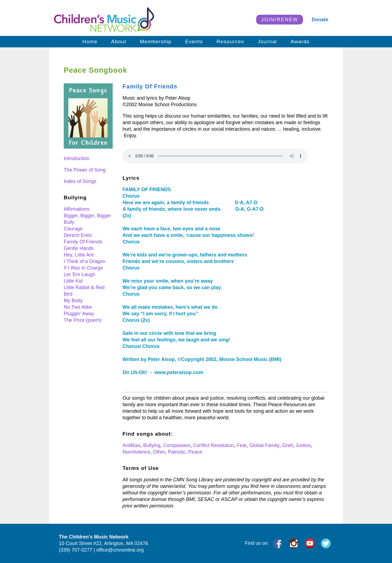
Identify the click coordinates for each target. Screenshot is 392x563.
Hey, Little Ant (79, 255)
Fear (242, 445)
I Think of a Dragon (85, 261)
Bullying (152, 445)
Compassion (177, 445)
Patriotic (177, 452)
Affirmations (77, 209)
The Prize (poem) (83, 320)
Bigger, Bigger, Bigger (87, 216)
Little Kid (73, 281)
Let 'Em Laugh (79, 274)
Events (194, 42)
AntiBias (131, 445)
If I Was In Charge (83, 268)
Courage (73, 229)
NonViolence (136, 452)
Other (159, 452)
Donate (320, 20)
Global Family (264, 445)
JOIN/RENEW (280, 20)
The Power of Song (85, 170)
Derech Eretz (78, 235)
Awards (300, 42)
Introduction (76, 158)
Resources (230, 42)
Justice (303, 445)
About (119, 42)
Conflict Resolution (213, 445)
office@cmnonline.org (120, 550)
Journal (267, 42)
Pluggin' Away (79, 314)
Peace (195, 452)
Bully (69, 222)
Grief (287, 445)
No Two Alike (78, 307)
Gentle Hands (79, 248)
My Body (73, 301)
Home (90, 42)
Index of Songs (80, 181)
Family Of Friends (83, 242)
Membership (156, 42)
